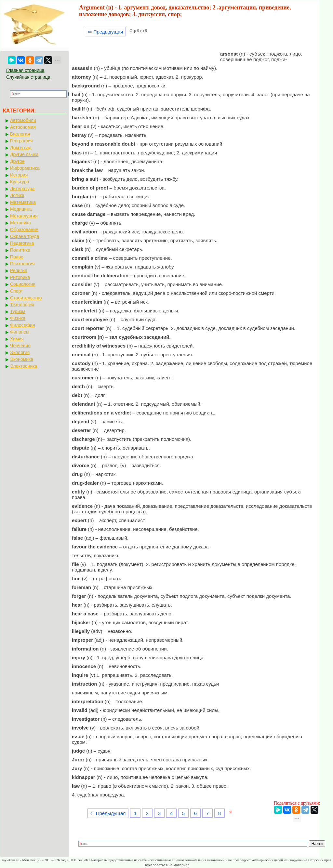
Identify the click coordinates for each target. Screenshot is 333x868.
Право (17, 257)
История (19, 175)
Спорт (16, 291)
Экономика (22, 359)
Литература (22, 189)
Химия (17, 339)
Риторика (20, 277)
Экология (20, 352)
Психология (22, 264)
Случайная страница (28, 77)
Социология (23, 284)
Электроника (24, 366)
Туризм (18, 311)
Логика (17, 195)
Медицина (21, 209)
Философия (22, 325)
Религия (19, 270)
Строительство (26, 298)
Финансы (20, 332)
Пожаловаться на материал (166, 865)
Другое (17, 161)
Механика (20, 223)
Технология (22, 305)
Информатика (25, 168)
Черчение (20, 346)
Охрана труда (25, 236)
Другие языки (24, 154)
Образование (24, 230)
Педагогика (22, 243)
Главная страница (25, 70)
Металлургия (24, 216)
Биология (20, 134)
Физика (18, 318)
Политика (20, 250)
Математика (23, 202)
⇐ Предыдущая (106, 32)
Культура (20, 182)
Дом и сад (21, 148)
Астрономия (23, 127)
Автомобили (23, 120)
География (21, 141)
